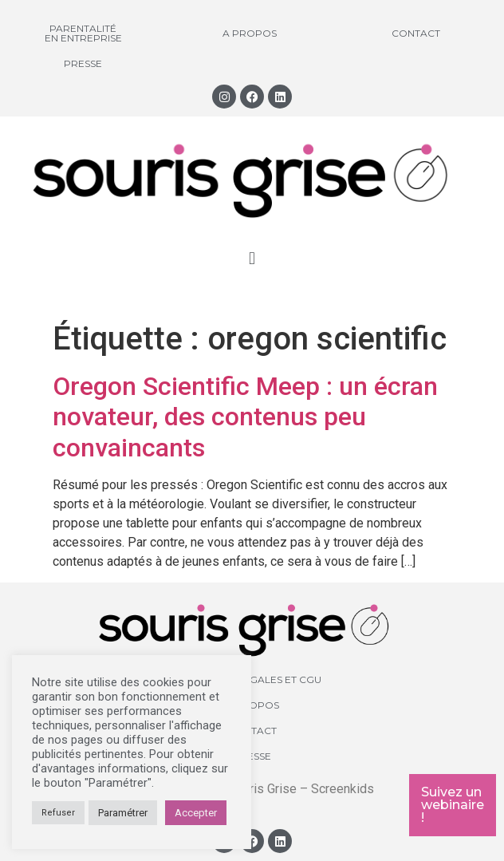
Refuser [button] (58, 813)
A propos (250, 33)
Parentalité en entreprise (83, 33)
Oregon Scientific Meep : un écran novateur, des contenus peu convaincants (245, 417)
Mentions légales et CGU (252, 679)
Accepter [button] (196, 813)
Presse (83, 63)
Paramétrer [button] (123, 813)
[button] (252, 258)
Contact (416, 33)
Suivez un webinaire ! (453, 805)
